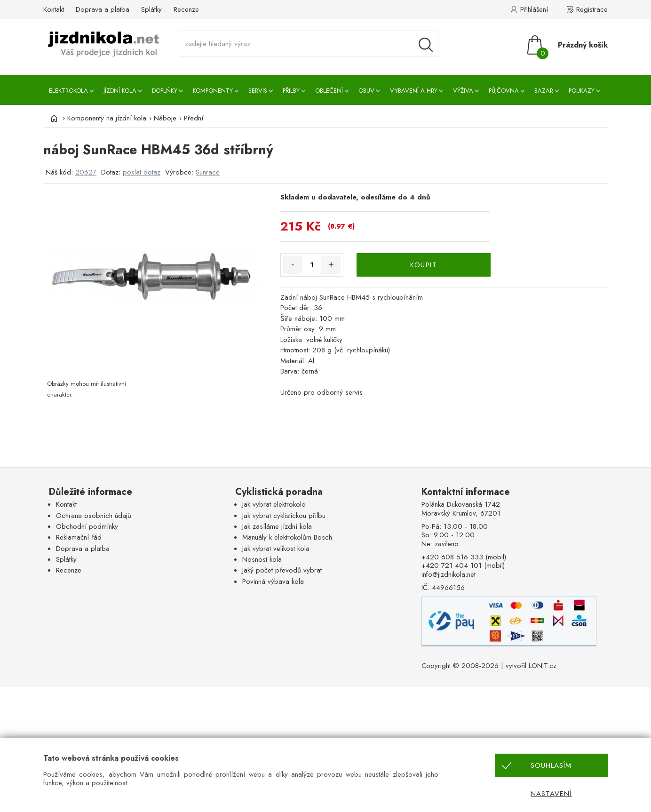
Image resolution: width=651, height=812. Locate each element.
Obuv (366, 91)
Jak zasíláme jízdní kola (277, 526)
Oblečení (329, 91)
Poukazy (582, 91)
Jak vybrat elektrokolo (274, 504)
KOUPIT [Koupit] (424, 265)
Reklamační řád (79, 537)
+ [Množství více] (331, 264)
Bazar (544, 91)
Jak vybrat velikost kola (276, 549)
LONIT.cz (543, 666)
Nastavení (551, 794)
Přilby (291, 91)
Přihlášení (534, 9)
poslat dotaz (142, 172)
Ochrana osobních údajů (94, 516)
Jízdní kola (120, 91)
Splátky (151, 9)
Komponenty (213, 91)
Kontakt (54, 9)
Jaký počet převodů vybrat (282, 570)
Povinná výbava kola (273, 581)
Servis (258, 91)
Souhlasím (551, 765)
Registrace (592, 9)
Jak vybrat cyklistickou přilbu (284, 516)
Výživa (463, 91)
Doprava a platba (103, 9)
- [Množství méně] (293, 264)
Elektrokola (68, 91)
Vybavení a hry (414, 91)
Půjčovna (504, 91)
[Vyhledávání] (426, 45)
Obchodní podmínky (87, 526)
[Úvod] (53, 118)
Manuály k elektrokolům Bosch (287, 537)
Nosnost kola (262, 559)
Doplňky (165, 91)
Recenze (186, 9)
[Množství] (312, 265)
